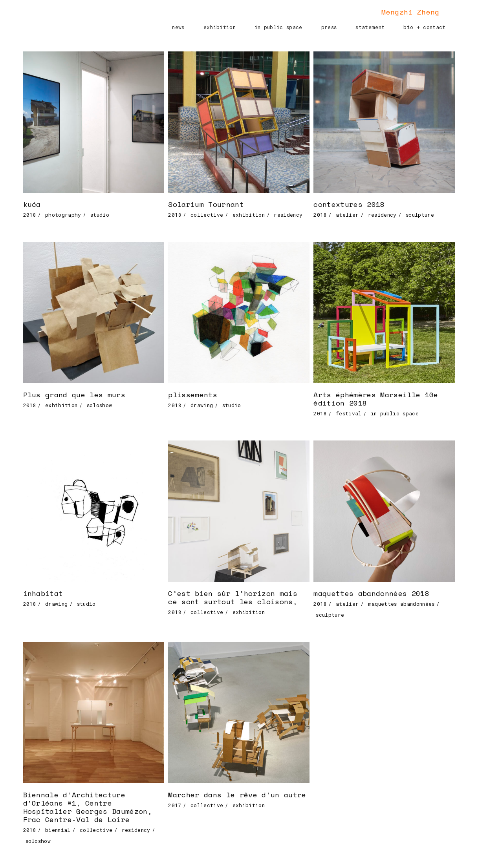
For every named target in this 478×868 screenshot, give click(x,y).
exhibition (249, 215)
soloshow (100, 405)
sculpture (420, 215)
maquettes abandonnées (401, 604)
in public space (395, 413)
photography (63, 215)
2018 (30, 215)
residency (288, 215)
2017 (175, 805)
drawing (202, 405)
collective (207, 215)
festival (349, 413)
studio (100, 215)
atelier (347, 215)
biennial (58, 830)
